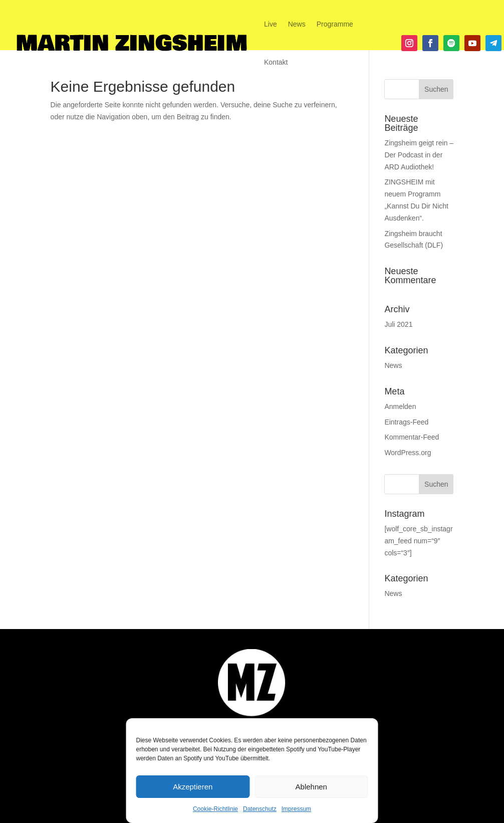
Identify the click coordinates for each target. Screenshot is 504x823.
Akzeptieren (193, 787)
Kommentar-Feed (412, 437)
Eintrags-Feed (406, 422)
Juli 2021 (398, 324)
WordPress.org (408, 453)
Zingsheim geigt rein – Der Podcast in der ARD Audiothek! (419, 155)
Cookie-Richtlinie (215, 809)
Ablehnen (311, 787)
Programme (335, 24)
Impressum (296, 809)
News (297, 24)
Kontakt (276, 62)
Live (271, 24)
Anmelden (400, 406)
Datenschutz (260, 809)
